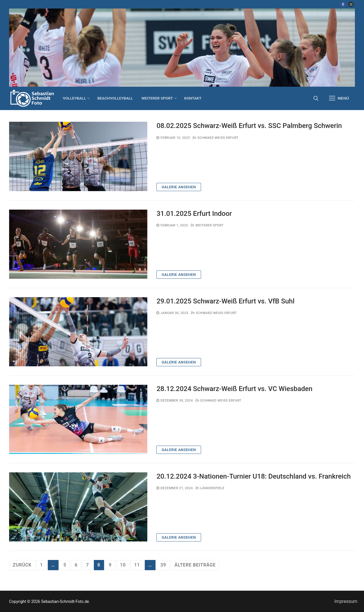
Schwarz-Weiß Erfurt (216, 138)
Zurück (22, 565)
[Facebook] (343, 4)
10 (123, 565)
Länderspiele (210, 488)
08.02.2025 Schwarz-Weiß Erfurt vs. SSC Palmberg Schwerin (249, 126)
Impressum (346, 601)
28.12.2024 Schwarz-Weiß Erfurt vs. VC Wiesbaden (234, 389)
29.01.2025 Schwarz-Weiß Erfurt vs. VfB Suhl (225, 301)
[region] (182, 48)
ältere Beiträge (195, 565)
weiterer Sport (207, 225)
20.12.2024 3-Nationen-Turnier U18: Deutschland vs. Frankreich (254, 476)
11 (137, 565)
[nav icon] (339, 98)
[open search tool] (316, 98)
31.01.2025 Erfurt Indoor (194, 214)
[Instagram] (351, 4)
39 (163, 565)
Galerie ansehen (179, 187)
